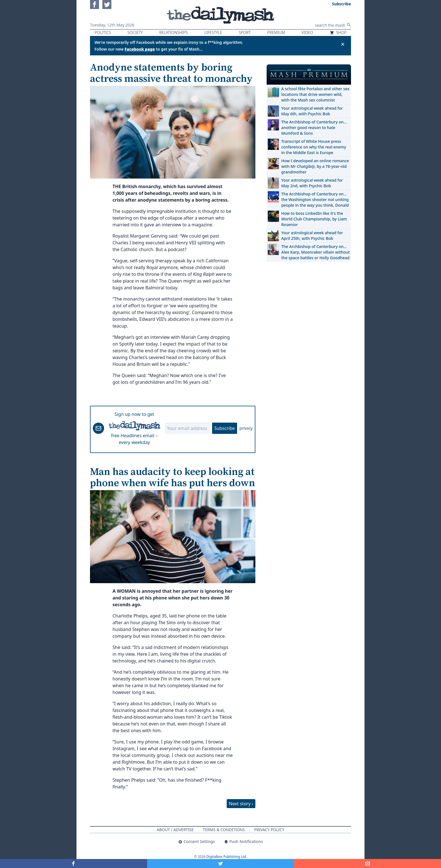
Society (135, 32)
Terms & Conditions (224, 830)
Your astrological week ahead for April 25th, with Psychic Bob (312, 235)
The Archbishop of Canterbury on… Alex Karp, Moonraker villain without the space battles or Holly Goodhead (316, 252)
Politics (103, 32)
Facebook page (140, 49)
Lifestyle (213, 32)
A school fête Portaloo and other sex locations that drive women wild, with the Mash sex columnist (315, 94)
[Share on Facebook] (74, 864)
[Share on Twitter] (221, 864)
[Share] (367, 864)
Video (307, 32)
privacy (246, 428)
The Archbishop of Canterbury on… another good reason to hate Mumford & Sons (314, 128)
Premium (276, 32)
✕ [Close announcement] (343, 44)
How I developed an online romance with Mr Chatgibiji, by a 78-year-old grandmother (315, 166)
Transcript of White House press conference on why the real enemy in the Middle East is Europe (314, 147)
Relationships (174, 32)
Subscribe (225, 428)
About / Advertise (175, 830)
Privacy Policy (269, 830)
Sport (245, 32)
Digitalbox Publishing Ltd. (227, 857)
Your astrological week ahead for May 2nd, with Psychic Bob (312, 183)
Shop (338, 32)
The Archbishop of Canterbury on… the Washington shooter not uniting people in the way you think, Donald (315, 199)
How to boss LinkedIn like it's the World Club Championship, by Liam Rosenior (314, 219)
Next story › (241, 804)
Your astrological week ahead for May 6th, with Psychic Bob (312, 111)
